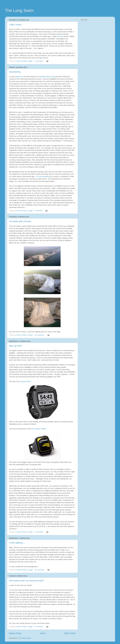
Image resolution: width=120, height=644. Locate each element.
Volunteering (15, 72)
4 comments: (39, 627)
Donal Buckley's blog (47, 77)
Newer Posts (15, 633)
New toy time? (16, 346)
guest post (20, 77)
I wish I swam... (16, 25)
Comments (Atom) (25, 638)
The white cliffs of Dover (20, 221)
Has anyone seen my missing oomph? (27, 581)
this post (60, 36)
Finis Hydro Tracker (39, 429)
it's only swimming (43, 176)
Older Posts (70, 633)
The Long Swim (19, 11)
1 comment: (39, 211)
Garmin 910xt (25, 382)
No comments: (40, 335)
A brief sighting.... (17, 543)
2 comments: (39, 61)
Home (43, 633)
